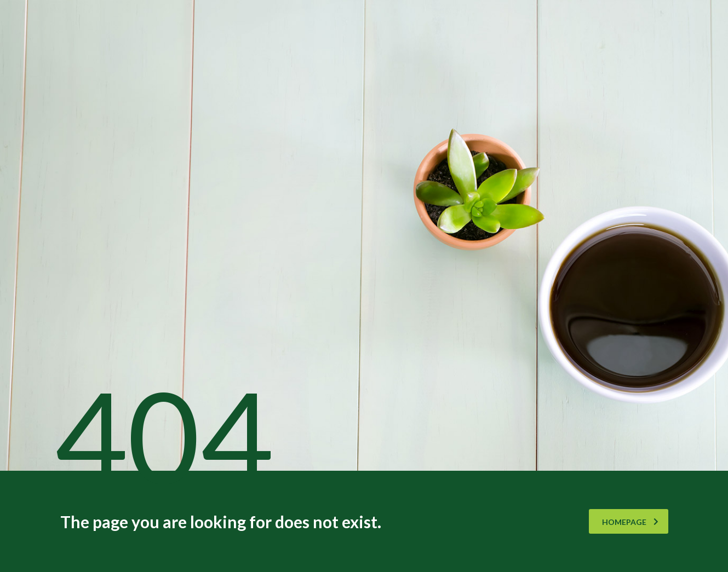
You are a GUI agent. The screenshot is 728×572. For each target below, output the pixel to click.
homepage (630, 522)
